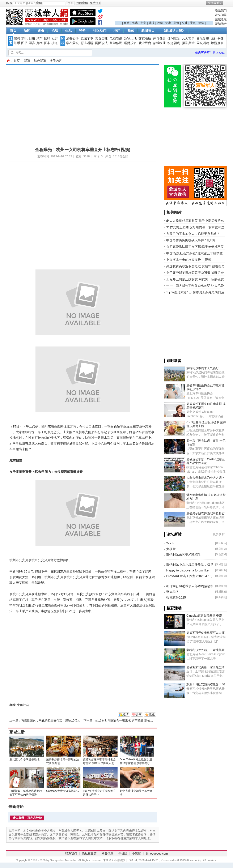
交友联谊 (145, 38)
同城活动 (203, 43)
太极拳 (171, 549)
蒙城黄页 (148, 31)
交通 (185, 23)
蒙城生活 (17, 732)
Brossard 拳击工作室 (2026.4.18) (189, 576)
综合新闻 (40, 61)
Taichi (170, 543)
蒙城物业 (159, 43)
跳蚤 (41, 31)
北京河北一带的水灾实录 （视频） (190, 260)
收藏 (152, 714)
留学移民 (116, 43)
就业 (152, 23)
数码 (47, 38)
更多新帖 (219, 534)
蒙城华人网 (8, 61)
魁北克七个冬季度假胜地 (24, 759)
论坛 (55, 31)
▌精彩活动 (173, 608)
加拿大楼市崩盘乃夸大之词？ (206, 478)
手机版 (123, 854)
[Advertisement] (164, 15)
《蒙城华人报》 (174, 31)
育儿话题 (87, 43)
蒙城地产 (221, 24)
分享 (139, 714)
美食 (176, 23)
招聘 (17, 38)
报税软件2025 (176, 597)
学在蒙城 (72, 43)
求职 (24, 38)
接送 (201, 23)
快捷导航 (213, 3)
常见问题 (221, 15)
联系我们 (221, 10)
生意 (143, 23)
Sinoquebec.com (157, 854)
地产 (117, 31)
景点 (193, 23)
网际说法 (101, 43)
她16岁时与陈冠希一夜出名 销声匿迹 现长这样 (126, 720)
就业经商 (145, 43)
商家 (131, 31)
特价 (82, 31)
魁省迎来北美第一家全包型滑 (206, 667)
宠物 (39, 43)
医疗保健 (217, 38)
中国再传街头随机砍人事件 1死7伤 (190, 240)
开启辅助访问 (226, 3)
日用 (32, 38)
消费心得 (72, 38)
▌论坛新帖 (173, 534)
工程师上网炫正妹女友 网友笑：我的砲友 (195, 279)
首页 (13, 31)
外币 (17, 43)
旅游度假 (217, 43)
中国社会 (23, 705)
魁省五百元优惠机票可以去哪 (206, 633)
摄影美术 (188, 43)
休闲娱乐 (174, 38)
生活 (69, 31)
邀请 (126, 714)
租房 (127, 23)
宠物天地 (130, 38)
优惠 (168, 23)
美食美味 (101, 38)
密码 (39, 3)
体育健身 (159, 38)
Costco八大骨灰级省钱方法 (63, 791)
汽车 (39, 38)
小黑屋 (136, 854)
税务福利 (174, 43)
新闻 (27, 31)
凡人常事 (188, 38)
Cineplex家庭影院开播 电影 (204, 616)
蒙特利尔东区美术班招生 (184, 555)
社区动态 (100, 31)
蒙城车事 (87, 38)
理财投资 (130, 43)
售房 (135, 23)
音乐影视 (203, 38)
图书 (24, 43)
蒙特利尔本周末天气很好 (203, 368)
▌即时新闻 (173, 361)
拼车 (47, 43)
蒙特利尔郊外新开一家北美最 (206, 650)
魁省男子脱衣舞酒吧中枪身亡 (206, 513)
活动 (160, 23)
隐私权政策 (89, 854)
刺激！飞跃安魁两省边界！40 (206, 684)
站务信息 (107, 854)
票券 (32, 43)
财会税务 (173, 592)
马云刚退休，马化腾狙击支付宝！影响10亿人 (51, 720)
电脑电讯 (116, 38)
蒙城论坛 (221, 19)
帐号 (9, 3)
